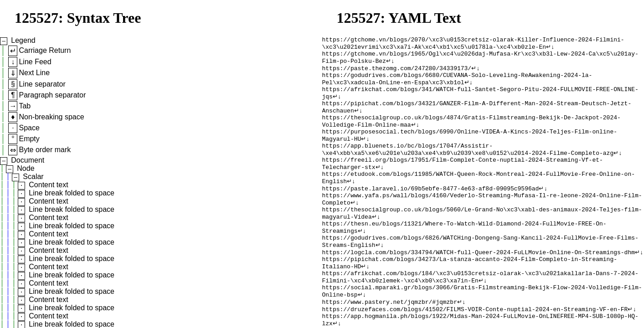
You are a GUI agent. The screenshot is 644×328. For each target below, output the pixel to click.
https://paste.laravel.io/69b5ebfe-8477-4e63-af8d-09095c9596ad (431, 213)
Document (28, 160)
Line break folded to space (72, 193)
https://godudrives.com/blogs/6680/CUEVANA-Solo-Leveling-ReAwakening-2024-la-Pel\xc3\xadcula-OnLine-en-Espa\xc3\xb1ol (457, 86)
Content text (48, 185)
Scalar (33, 177)
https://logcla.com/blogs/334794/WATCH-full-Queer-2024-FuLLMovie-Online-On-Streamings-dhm (479, 287)
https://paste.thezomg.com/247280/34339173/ (397, 73)
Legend (23, 40)
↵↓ (550, 49)
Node (26, 168)
